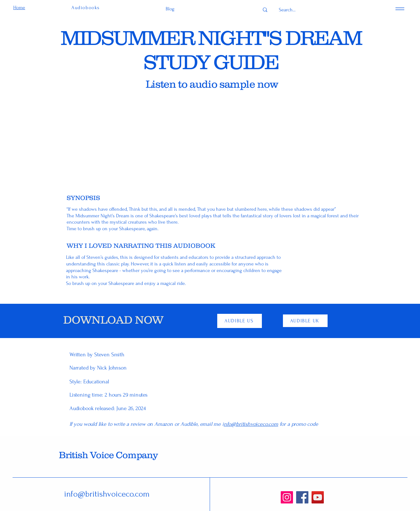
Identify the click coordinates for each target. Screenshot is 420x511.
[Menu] (400, 9)
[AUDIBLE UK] (305, 321)
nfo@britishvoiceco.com (251, 424)
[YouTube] (318, 497)
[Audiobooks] (86, 8)
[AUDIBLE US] (240, 321)
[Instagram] (287, 497)
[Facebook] (302, 497)
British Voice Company (108, 455)
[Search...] (287, 10)
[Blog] (170, 9)
